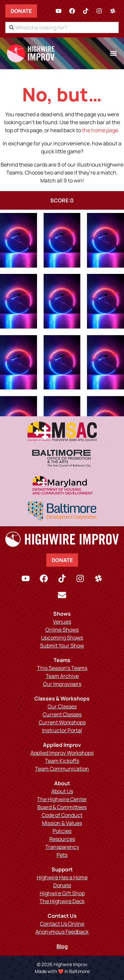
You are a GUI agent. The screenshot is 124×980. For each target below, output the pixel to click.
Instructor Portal (62, 730)
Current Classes (62, 714)
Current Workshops (62, 722)
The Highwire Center (62, 799)
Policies (62, 831)
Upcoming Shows (62, 638)
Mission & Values (62, 823)
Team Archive (62, 676)
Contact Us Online (62, 924)
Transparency (62, 847)
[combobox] (62, 27)
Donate (21, 11)
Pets (62, 855)
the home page (100, 130)
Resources (62, 839)
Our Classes (62, 706)
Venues (62, 622)
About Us (62, 791)
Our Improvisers (62, 684)
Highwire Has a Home (62, 877)
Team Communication (62, 769)
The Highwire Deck (62, 901)
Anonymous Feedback (62, 932)
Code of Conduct (62, 815)
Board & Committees (62, 807)
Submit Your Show (62, 645)
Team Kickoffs (62, 761)
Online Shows (62, 630)
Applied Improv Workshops (62, 753)
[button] (113, 53)
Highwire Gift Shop (62, 893)
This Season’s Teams (62, 668)
